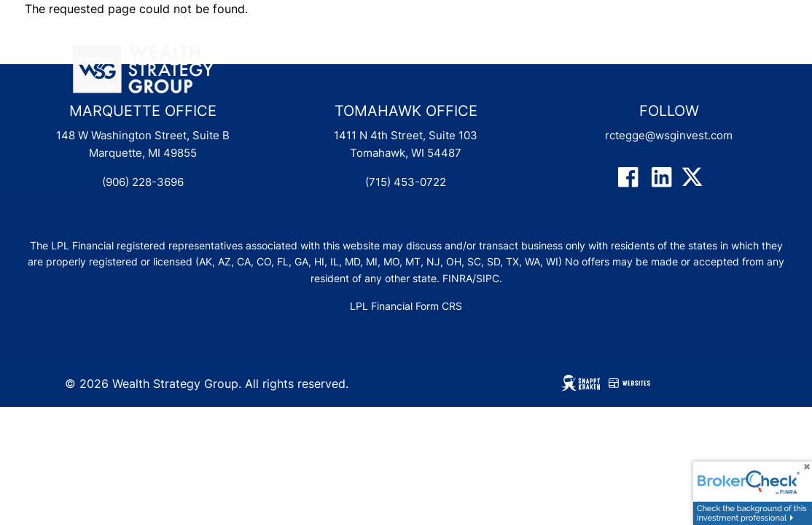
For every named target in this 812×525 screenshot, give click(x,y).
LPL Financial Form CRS (406, 306)
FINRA (457, 278)
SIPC (488, 278)
